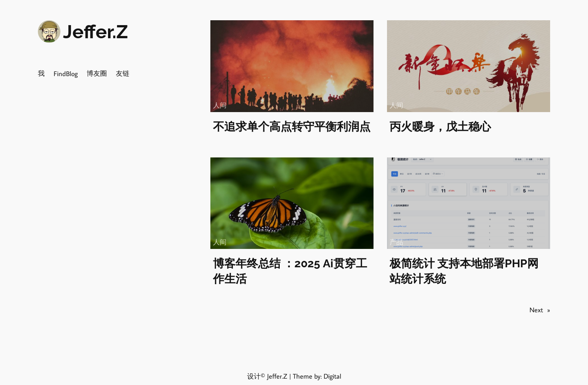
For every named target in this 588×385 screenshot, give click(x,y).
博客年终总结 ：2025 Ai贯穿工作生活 (290, 271)
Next (540, 310)
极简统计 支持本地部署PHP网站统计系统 (464, 271)
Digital (332, 376)
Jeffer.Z (95, 32)
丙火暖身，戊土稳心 (440, 127)
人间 (220, 105)
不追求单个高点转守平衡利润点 (292, 127)
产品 (396, 242)
